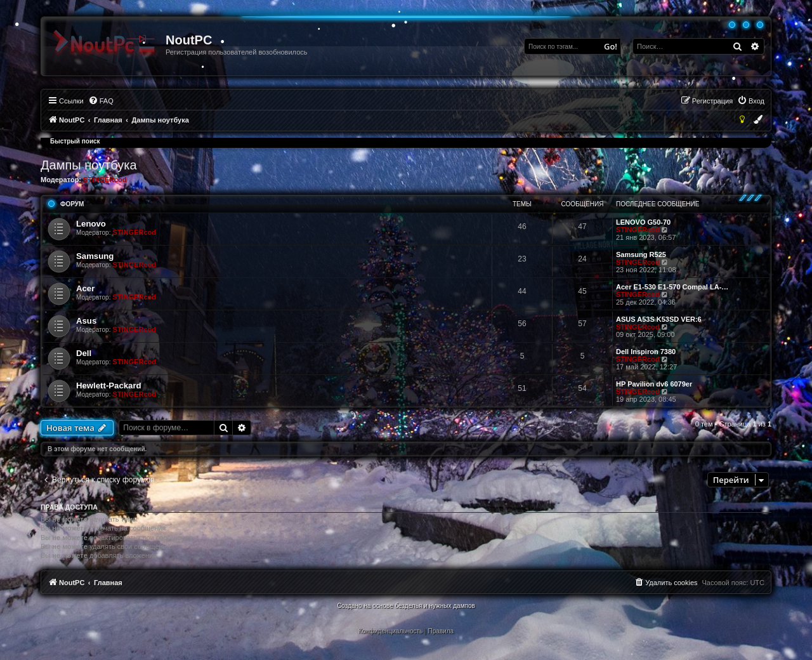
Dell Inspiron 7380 (646, 352)
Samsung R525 (641, 254)
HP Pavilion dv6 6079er (654, 384)
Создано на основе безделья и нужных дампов (406, 606)
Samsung (95, 256)
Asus (86, 321)
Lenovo (91, 224)
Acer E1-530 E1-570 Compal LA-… (672, 287)
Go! (611, 46)
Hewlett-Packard (109, 386)
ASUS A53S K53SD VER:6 (659, 319)
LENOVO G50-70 (643, 222)
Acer (85, 288)
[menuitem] (101, 101)
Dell (84, 353)
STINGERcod (105, 180)
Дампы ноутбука (89, 165)
